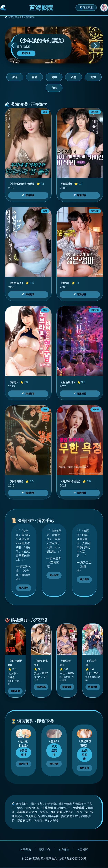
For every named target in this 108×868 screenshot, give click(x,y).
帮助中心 (45, 850)
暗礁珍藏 (15, 691)
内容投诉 (82, 850)
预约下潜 (24, 764)
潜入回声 (24, 588)
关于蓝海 (26, 850)
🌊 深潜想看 (28, 195)
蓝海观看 (26, 53)
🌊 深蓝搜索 (86, 8)
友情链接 (63, 850)
